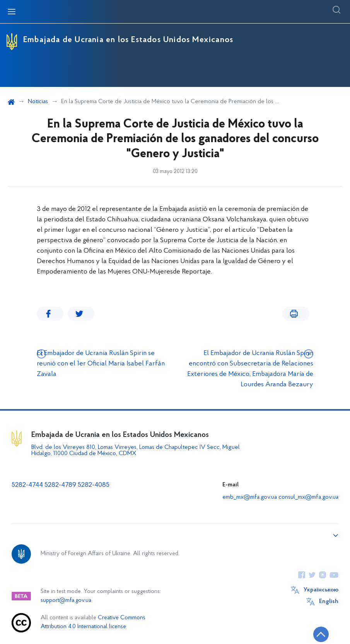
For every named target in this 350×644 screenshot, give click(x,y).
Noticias (38, 102)
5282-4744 (27, 485)
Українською (321, 590)
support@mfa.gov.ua (66, 601)
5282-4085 (94, 485)
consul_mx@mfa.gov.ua (308, 497)
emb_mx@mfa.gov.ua (250, 497)
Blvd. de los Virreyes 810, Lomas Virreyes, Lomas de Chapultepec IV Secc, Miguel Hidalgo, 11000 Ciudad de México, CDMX (136, 450)
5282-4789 (60, 485)
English (329, 602)
